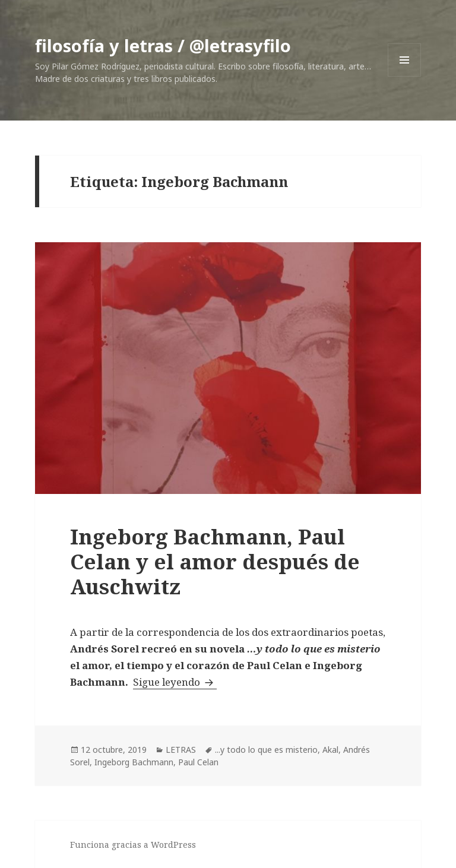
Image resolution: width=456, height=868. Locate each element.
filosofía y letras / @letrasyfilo (163, 45)
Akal (330, 750)
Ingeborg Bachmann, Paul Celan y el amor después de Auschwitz (215, 561)
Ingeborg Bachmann (134, 762)
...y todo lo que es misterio (266, 750)
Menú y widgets (405, 76)
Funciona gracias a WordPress (133, 845)
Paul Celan (198, 762)
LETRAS (181, 750)
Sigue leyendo (175, 682)
